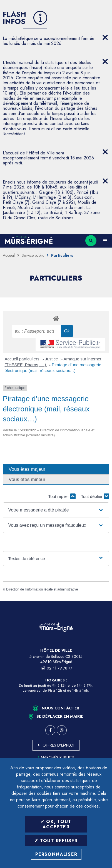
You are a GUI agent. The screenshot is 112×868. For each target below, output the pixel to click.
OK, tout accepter (56, 824)
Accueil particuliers (23, 359)
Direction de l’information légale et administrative (42, 589)
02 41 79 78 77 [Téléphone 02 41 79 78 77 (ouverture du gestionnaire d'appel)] (59, 668)
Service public (33, 255)
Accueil (9, 255)
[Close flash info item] (105, 37)
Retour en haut (104, 601)
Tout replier (62, 496)
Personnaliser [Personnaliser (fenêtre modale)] (56, 854)
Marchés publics (56, 757)
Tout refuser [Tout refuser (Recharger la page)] (56, 841)
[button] (56, 510)
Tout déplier (95, 496)
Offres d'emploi (58, 745)
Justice (52, 359)
